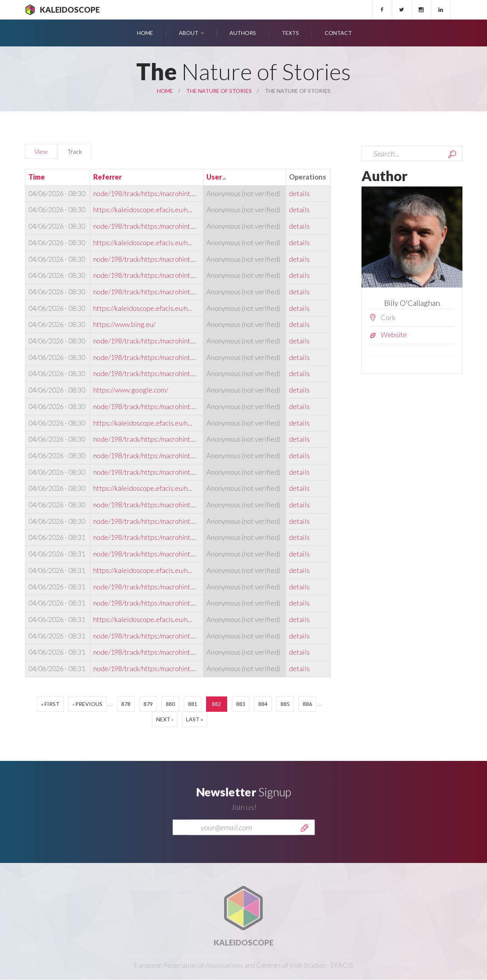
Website (394, 335)
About (189, 33)
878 (126, 704)
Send (304, 837)
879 (148, 704)
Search (452, 154)
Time (37, 177)
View (41, 151)
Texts (290, 33)
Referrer (107, 177)
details (299, 193)
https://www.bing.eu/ (124, 324)
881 (193, 704)
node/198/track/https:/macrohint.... (145, 193)
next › (165, 719)
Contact (338, 33)
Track (80, 150)
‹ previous (87, 704)
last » (195, 719)
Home (145, 33)
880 (170, 704)
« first (50, 704)
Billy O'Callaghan (412, 303)
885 (285, 704)
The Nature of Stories (219, 91)
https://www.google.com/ (131, 390)
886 (307, 704)
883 (241, 704)
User (217, 177)
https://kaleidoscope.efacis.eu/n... (143, 210)
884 (263, 704)
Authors (243, 33)
